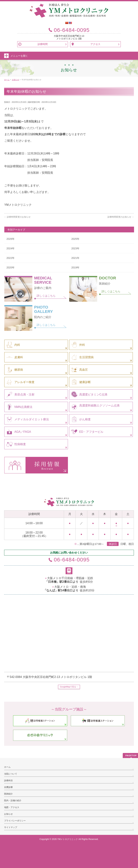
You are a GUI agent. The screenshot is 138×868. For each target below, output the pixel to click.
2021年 (75, 258)
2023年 (75, 248)
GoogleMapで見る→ (69, 687)
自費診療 (8, 787)
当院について (11, 774)
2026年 (11, 239)
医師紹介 (8, 794)
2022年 (11, 258)
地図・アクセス (12, 807)
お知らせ (8, 814)
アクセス (95, 44)
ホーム (7, 767)
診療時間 (43, 44)
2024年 (11, 248)
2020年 (11, 267)
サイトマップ (11, 827)
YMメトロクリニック (68, 839)
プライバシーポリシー (15, 821)
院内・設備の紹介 (13, 800)
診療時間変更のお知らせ (17, 217)
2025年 (75, 239)
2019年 (75, 267)
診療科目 (8, 781)
